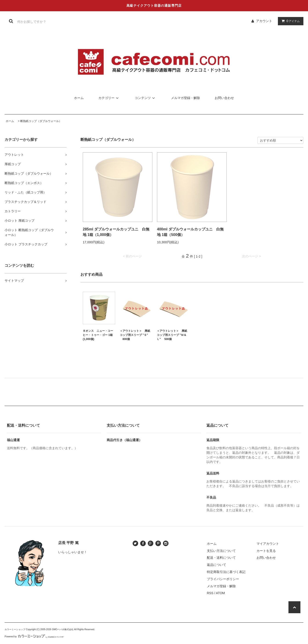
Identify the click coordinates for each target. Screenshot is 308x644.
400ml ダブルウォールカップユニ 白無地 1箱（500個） (190, 232)
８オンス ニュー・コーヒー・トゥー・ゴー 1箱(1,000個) (98, 335)
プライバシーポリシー (223, 579)
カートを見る (266, 551)
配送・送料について (221, 558)
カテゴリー (109, 98)
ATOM (220, 593)
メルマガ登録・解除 (185, 98)
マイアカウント (268, 544)
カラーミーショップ (15, 629)
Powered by (34, 637)
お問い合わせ (224, 98)
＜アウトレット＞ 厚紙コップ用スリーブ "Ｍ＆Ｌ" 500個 (172, 335)
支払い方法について (221, 551)
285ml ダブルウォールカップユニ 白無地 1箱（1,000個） (116, 232)
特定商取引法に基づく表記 (226, 572)
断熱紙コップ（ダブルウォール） (41, 121)
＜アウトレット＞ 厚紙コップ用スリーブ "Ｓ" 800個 (135, 335)
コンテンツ (145, 98)
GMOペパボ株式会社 (63, 629)
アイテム (290, 21)
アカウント (264, 21)
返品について (217, 565)
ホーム (79, 98)
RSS (210, 593)
